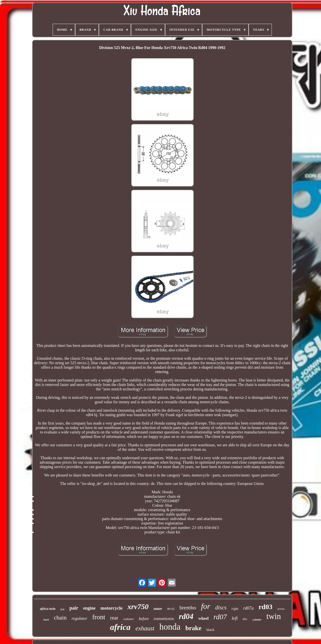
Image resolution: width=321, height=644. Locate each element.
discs (221, 608)
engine (89, 608)
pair (74, 608)
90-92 (171, 609)
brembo (188, 608)
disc (245, 619)
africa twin (48, 609)
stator (158, 609)
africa (120, 627)
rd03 (265, 607)
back (46, 620)
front (99, 617)
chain (60, 618)
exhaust (145, 628)
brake (193, 628)
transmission (164, 619)
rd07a (248, 608)
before (144, 619)
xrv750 (138, 607)
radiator (128, 619)
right (235, 609)
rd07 (220, 617)
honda (170, 627)
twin (274, 616)
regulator (80, 618)
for (205, 606)
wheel (203, 618)
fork (62, 609)
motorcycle (112, 608)
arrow (281, 609)
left (235, 618)
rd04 (186, 616)
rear (114, 618)
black (210, 630)
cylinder (257, 620)
